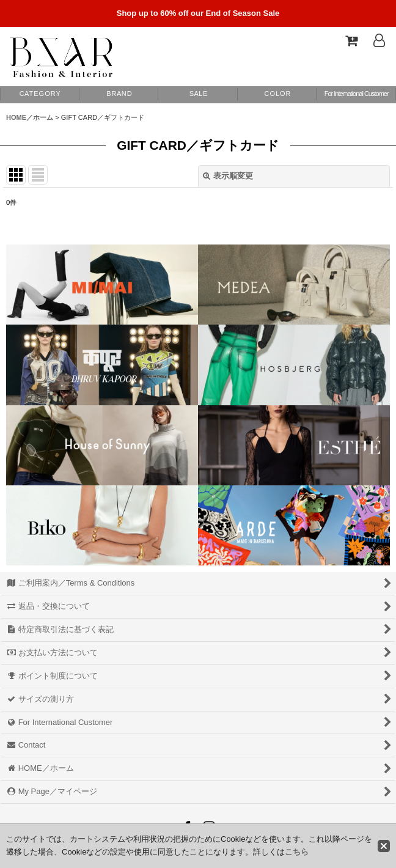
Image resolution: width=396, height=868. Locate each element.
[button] (277, 94)
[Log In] (379, 40)
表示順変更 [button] (228, 176)
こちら (297, 852)
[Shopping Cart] (351, 40)
